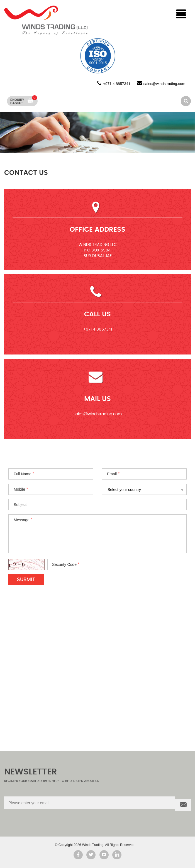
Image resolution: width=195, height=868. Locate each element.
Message (22, 520)
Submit (26, 580)
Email (112, 474)
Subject (20, 505)
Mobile (19, 489)
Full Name (23, 474)
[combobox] (144, 489)
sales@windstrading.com (164, 84)
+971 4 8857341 (117, 84)
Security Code (64, 564)
